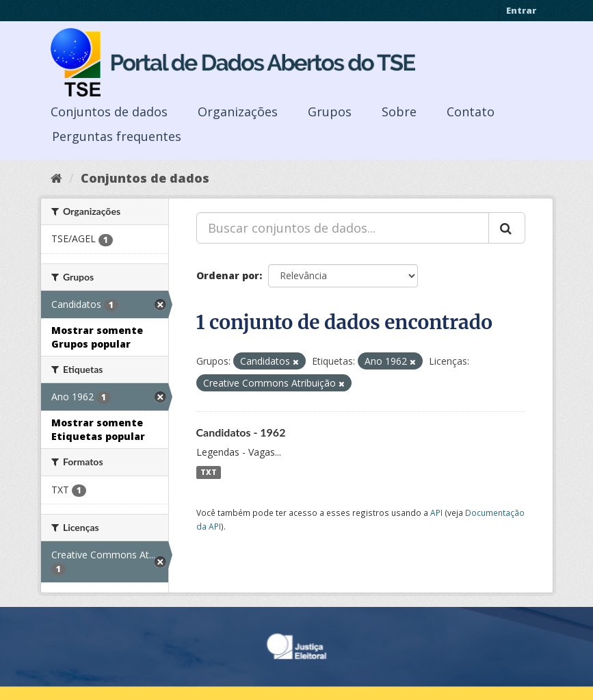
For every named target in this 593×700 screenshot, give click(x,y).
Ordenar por (228, 275)
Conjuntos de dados (109, 112)
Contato (471, 112)
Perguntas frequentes (117, 136)
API (436, 513)
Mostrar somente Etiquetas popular (98, 429)
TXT (209, 472)
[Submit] (507, 228)
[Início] (56, 178)
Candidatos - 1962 (241, 432)
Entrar (521, 10)
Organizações (238, 112)
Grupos (330, 112)
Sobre (399, 112)
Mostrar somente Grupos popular (97, 337)
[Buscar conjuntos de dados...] (343, 228)
